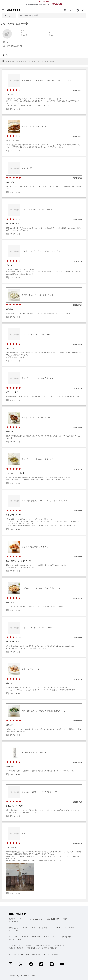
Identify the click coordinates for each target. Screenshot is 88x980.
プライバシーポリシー (21, 955)
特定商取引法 (53, 955)
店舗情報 (12, 919)
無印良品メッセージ (44, 946)
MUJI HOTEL (13, 930)
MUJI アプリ (13, 937)
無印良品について (61, 946)
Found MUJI (55, 928)
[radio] (7, 90)
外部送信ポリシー (39, 955)
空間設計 (66, 919)
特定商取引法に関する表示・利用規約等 (42, 948)
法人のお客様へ (67, 937)
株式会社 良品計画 (16, 948)
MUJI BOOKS (69, 928)
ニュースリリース (15, 946)
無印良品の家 (14, 928)
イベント (22, 919)
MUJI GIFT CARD (51, 937)
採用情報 (29, 946)
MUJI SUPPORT (53, 919)
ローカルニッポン (36, 919)
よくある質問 (14, 922)
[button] (65, 10)
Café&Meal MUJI (29, 928)
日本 (10, 955)
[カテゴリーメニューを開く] (3, 10)
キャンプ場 (43, 928)
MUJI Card (36, 937)
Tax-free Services (15, 939)
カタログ (25, 937)
